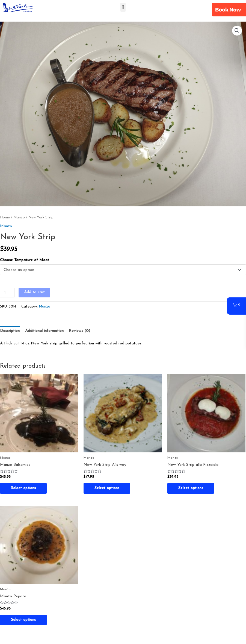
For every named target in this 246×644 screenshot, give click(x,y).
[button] (123, 7)
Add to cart (34, 292)
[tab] (10, 331)
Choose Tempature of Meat (25, 260)
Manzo (19, 217)
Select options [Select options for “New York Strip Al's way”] (107, 488)
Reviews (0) (79, 331)
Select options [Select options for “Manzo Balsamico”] (23, 488)
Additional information (44, 331)
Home (5, 217)
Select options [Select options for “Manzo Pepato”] (23, 620)
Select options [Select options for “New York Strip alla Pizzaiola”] (191, 488)
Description (10, 331)
